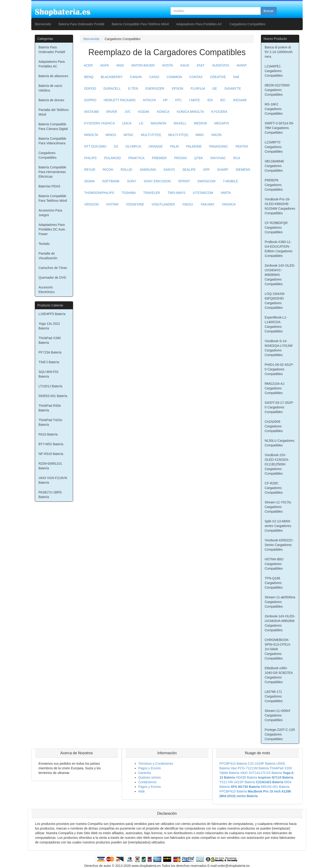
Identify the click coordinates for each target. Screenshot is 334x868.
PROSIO (180, 158)
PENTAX (242, 146)
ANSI (120, 65)
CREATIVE (218, 77)
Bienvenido (43, 24)
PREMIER (159, 158)
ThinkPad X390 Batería (50, 340)
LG (141, 123)
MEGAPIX (222, 123)
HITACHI (149, 100)
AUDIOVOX (221, 65)
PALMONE (194, 146)
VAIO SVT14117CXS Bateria (261, 773)
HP (165, 100)
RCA (237, 158)
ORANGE (156, 146)
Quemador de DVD (52, 278)
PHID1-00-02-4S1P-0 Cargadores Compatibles (279, 369)
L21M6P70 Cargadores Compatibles (274, 147)
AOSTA (167, 65)
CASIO (154, 77)
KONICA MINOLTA (190, 112)
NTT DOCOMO (95, 146)
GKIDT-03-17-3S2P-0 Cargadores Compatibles (279, 407)
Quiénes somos (149, 777)
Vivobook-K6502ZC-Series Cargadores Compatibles (279, 545)
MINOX (111, 135)
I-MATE (195, 100)
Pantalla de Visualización (48, 256)
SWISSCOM (206, 181)
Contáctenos (147, 782)
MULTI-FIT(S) (178, 135)
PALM (174, 146)
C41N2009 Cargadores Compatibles (274, 426)
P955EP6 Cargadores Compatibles (274, 185)
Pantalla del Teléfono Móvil (54, 112)
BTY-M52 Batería (51, 444)
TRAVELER (152, 193)
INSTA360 (92, 112)
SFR (206, 170)
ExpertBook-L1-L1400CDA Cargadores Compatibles (276, 324)
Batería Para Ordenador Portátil (81, 24)
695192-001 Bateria (275, 787)
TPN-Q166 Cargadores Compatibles (274, 583)
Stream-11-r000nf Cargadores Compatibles (277, 715)
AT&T (201, 65)
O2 (116, 146)
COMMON (174, 77)
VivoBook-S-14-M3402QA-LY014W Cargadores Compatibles (279, 348)
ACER (88, 65)
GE (215, 88)
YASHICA (229, 204)
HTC (178, 100)
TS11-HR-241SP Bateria (237, 782)
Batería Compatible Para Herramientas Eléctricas (52, 172)
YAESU (188, 204)
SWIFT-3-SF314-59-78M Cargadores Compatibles (279, 128)
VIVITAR (112, 204)
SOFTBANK (111, 181)
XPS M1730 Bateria (245, 787)
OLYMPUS (133, 146)
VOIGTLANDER (163, 204)
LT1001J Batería (50, 386)
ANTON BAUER (143, 65)
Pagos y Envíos (149, 768)
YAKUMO (207, 204)
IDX (210, 100)
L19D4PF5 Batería (52, 314)
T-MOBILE (230, 181)
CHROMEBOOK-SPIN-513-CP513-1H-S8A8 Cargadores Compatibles (278, 649)
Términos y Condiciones (156, 764)
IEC (223, 100)
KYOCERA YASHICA (100, 123)
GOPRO (90, 100)
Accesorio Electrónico (47, 290)
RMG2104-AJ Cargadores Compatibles (275, 388)
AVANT (242, 65)
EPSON (178, 88)
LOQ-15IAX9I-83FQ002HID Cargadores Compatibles (275, 301)
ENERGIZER (155, 88)
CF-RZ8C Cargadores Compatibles (274, 488)
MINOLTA (91, 135)
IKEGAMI (240, 100)
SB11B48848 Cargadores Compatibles (274, 166)
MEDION (200, 123)
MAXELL (180, 123)
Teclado (44, 244)
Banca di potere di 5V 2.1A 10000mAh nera (279, 52)
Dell (236, 77)
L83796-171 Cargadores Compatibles (274, 696)
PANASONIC (219, 146)
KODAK (144, 112)
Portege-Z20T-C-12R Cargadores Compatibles (280, 734)
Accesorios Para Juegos (50, 213)
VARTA (226, 193)
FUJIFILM (198, 88)
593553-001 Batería (53, 396)
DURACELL (112, 88)
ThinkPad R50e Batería (50, 408)
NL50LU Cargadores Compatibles (279, 443)
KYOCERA (219, 112)
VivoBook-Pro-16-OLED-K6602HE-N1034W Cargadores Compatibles (280, 206)
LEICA (127, 123)
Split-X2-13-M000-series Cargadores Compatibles (278, 526)
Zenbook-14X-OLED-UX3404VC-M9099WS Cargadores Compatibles (280, 275)
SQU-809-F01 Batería (49, 374)
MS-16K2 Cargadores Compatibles (274, 109)
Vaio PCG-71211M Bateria (250, 768)
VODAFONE (135, 204)
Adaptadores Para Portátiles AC (199, 24)
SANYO (169, 170)
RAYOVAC (218, 158)
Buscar (269, 11)
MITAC (129, 135)
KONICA (163, 112)
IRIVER (112, 112)
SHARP (223, 170)
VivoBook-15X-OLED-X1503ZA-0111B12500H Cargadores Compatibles (277, 464)
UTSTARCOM (203, 193)
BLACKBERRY (112, 77)
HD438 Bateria (247, 777)
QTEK (199, 158)
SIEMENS (243, 170)
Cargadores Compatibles (247, 24)
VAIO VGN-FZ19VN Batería (53, 480)
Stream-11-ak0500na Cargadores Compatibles (280, 602)
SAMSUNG (148, 170)
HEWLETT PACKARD (120, 100)
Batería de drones (51, 100)
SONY (132, 181)
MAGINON (159, 123)
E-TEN (133, 88)
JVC (128, 112)
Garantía (145, 773)
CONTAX (196, 77)
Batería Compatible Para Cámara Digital (53, 126)
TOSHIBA (129, 193)
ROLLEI (126, 170)
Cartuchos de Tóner (53, 268)
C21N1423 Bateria (270, 782)
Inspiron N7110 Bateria (276, 777)
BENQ (89, 77)
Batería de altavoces (53, 76)
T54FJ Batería (49, 362)
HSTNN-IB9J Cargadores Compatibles (274, 564)
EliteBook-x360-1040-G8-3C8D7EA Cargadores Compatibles (279, 675)
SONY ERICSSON (157, 181)
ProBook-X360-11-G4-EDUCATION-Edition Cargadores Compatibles (279, 249)
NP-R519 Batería (51, 454)
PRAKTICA (136, 158)
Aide (141, 791)
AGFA (104, 65)
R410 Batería (48, 434)
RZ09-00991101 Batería (50, 466)
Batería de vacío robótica (50, 88)
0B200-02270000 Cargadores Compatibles (277, 90)
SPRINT (184, 181)
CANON (136, 77)
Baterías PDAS (49, 186)
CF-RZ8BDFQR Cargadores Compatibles (276, 227)
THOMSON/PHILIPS (99, 193)
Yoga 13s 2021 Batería (49, 326)
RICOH (108, 170)
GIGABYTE (233, 88)
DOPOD (90, 88)
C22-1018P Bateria (262, 764)
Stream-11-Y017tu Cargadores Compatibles (278, 507)
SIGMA (89, 181)
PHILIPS (90, 158)
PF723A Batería (50, 352)
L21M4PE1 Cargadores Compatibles (274, 71)
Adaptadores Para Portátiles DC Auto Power (52, 229)
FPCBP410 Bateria (233, 764)
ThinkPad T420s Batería (50, 422)
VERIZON (91, 204)
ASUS (185, 65)
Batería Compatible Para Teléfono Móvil (140, 24)
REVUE (90, 170)
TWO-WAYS (176, 193)
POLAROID (112, 158)
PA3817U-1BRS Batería (50, 495)
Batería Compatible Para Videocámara (52, 141)
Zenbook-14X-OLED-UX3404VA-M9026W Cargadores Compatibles (280, 623)
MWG (200, 135)
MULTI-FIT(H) (151, 135)
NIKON (216, 135)
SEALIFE (189, 170)
